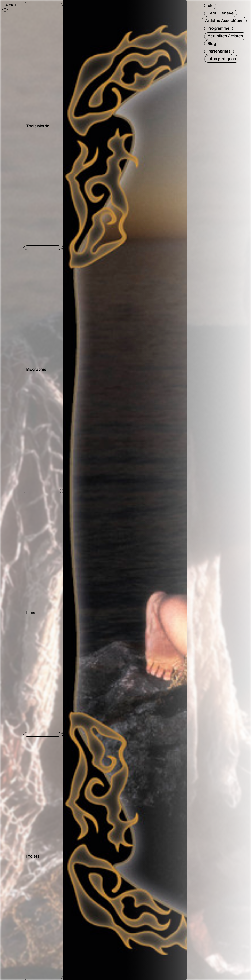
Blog (212, 44)
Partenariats (219, 51)
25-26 (9, 5)
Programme (219, 28)
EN (210, 5)
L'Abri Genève (221, 13)
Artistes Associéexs (224, 21)
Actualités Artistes (225, 36)
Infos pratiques (222, 59)
